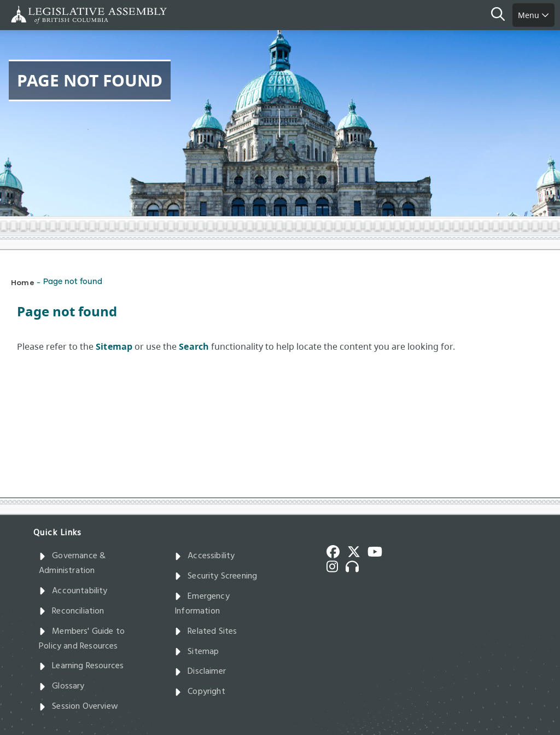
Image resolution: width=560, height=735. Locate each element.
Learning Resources (81, 666)
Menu (533, 15)
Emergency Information (202, 604)
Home (23, 282)
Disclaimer (200, 672)
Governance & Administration (72, 563)
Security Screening (216, 576)
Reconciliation (72, 611)
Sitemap (197, 652)
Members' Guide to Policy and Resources (82, 639)
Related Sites (206, 632)
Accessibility (205, 556)
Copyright (200, 692)
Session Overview (78, 707)
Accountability (73, 591)
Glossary (62, 686)
